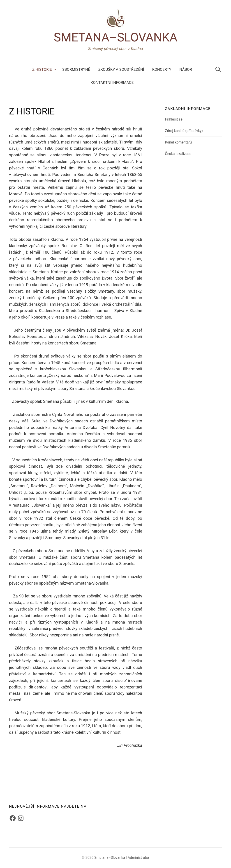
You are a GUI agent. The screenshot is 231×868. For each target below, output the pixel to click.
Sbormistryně (76, 69)
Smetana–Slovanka (115, 37)
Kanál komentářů (178, 142)
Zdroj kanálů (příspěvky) (184, 131)
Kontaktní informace (112, 82)
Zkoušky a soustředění (121, 69)
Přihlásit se (174, 119)
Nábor (186, 69)
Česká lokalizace (178, 154)
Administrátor (139, 858)
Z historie (42, 69)
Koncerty (162, 69)
